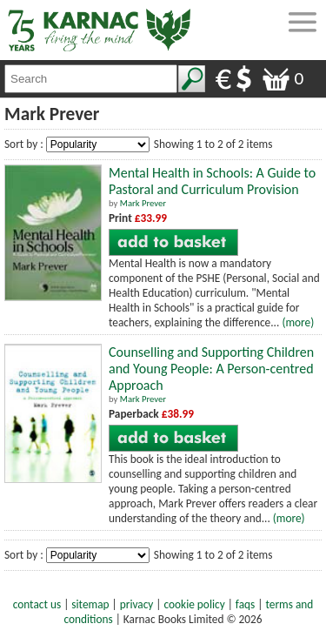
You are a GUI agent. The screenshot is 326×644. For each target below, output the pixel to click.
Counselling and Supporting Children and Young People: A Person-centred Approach (211, 369)
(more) (298, 322)
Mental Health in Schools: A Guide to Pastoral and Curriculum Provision (212, 181)
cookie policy (195, 604)
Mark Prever (143, 203)
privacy (137, 604)
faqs (245, 604)
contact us (37, 604)
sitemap (90, 604)
